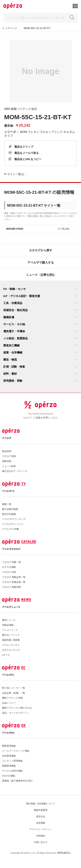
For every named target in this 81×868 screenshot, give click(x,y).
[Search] (40, 18)
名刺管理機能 (9, 756)
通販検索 (7, 461)
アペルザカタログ (11, 549)
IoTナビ (6, 655)
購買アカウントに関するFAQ (17, 708)
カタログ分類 (9, 572)
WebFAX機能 (9, 776)
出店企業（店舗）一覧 (14, 693)
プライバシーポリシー (41, 829)
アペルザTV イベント (13, 524)
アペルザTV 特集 (11, 529)
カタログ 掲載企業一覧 (14, 577)
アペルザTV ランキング (14, 519)
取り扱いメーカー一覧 (14, 688)
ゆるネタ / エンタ (11, 650)
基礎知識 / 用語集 (11, 640)
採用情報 (41, 823)
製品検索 (7, 451)
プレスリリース (10, 630)
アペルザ (7, 438)
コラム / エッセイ (11, 645)
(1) (14, 174)
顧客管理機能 (9, 746)
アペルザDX (8, 733)
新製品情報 (8, 625)
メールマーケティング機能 (16, 751)
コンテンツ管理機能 (12, 761)
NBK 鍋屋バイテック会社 (21, 109)
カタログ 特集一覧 (11, 562)
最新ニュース (9, 620)
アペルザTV (8, 491)
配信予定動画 (9, 514)
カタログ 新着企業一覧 (14, 582)
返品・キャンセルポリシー (16, 713)
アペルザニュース (11, 607)
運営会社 (41, 816)
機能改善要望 (41, 810)
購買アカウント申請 (12, 698)
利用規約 (41, 836)
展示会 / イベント (11, 635)
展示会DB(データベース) (15, 471)
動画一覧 (7, 504)
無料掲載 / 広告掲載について (41, 803)
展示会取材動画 (10, 509)
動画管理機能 (9, 766)
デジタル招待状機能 (12, 771)
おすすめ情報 (9, 567)
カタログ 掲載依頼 (11, 587)
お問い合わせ (41, 842)
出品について (9, 703)
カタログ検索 (9, 456)
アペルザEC (8, 675)
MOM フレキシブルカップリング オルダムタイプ (40, 134)
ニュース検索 (9, 466)
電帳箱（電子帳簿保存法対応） (18, 781)
